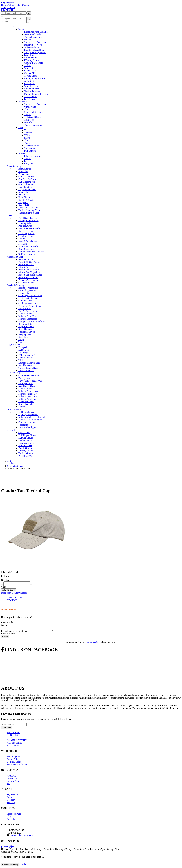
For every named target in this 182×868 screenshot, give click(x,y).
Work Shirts (30, 68)
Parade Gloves (25, 448)
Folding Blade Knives (28, 221)
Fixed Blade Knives (28, 218)
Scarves (22, 407)
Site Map (11, 803)
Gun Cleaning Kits (27, 182)
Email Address (8, 635)
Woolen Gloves (25, 456)
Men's (21, 29)
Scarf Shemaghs (26, 404)
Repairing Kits (25, 324)
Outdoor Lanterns (27, 422)
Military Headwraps (28, 396)
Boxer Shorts (30, 55)
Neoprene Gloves (26, 443)
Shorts (27, 138)
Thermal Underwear (33, 37)
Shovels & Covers (27, 332)
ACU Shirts (30, 81)
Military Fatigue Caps (28, 394)
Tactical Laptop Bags (28, 368)
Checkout (24, 865)
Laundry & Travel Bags (29, 363)
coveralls (28, 40)
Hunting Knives (26, 223)
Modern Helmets (26, 402)
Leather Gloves (25, 440)
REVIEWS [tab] (12, 600)
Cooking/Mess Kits (27, 303)
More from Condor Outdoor (15, 593)
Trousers (28, 143)
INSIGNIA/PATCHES (17, 741)
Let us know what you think (14, 632)
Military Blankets (26, 314)
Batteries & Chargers (28, 280)
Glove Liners (24, 433)
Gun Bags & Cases (27, 179)
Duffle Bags (24, 350)
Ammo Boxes (25, 169)
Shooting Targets (26, 200)
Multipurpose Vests (33, 45)
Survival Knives (26, 231)
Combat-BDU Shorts (34, 63)
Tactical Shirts (31, 76)
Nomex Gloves (25, 445)
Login (4, 2)
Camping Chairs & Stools (30, 296)
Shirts (27, 140)
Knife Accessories (27, 254)
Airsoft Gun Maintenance (30, 275)
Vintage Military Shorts (35, 52)
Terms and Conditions (17, 765)
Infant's (22, 153)
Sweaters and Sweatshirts (36, 42)
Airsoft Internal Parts (28, 277)
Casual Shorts (30, 58)
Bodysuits (29, 164)
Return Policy (13, 760)
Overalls (28, 122)
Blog (9, 817)
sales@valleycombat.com (22, 836)
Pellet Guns (24, 195)
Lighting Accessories (28, 414)
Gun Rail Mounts (26, 184)
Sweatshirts (29, 148)
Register (10, 2)
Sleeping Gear (25, 334)
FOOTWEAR (13, 733)
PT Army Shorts (32, 60)
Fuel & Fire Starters (28, 311)
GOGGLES (12, 736)
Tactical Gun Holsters (28, 208)
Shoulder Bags (25, 365)
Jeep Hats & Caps (27, 386)
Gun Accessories (26, 177)
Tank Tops (29, 120)
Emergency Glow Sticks (30, 306)
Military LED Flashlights (30, 420)
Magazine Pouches (27, 190)
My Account (13, 796)
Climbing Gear (25, 301)
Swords (22, 239)
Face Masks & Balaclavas (30, 381)
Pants (27, 161)
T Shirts (28, 65)
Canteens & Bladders (28, 298)
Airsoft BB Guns (26, 265)
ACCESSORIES (15, 744)
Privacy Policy (14, 782)
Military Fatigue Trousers (36, 94)
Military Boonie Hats (28, 391)
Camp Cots (24, 293)
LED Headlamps (26, 412)
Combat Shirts (31, 73)
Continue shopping (10, 865)
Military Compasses (28, 319)
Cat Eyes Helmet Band (29, 376)
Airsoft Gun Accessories (30, 270)
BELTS (10, 739)
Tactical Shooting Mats (29, 210)
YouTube (11, 820)
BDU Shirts (30, 84)
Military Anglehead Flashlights (33, 417)
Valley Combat (8, 8)
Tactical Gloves (26, 453)
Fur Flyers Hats (26, 383)
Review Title (7, 622)
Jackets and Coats (32, 47)
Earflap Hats (24, 378)
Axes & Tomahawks (28, 241)
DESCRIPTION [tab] (14, 598)
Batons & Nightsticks (28, 288)
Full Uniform (30, 151)
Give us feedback (93, 643)
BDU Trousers (31, 99)
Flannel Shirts (31, 71)
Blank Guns (24, 174)
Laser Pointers (25, 187)
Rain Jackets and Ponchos (36, 50)
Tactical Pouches (26, 371)
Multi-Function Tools (28, 246)
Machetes (23, 244)
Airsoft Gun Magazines (29, 272)
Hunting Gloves (26, 438)
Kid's (21, 127)
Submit (5, 638)
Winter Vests (30, 107)
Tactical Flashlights (27, 427)
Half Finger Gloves (27, 435)
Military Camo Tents (28, 316)
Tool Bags (23, 352)
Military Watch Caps (28, 399)
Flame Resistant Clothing (36, 32)
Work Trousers (31, 86)
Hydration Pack (26, 358)
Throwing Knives (26, 233)
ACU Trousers (31, 96)
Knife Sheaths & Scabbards (31, 252)
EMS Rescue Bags (27, 355)
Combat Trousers (32, 89)
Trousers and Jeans (33, 125)
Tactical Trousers (32, 91)
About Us (11, 777)
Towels (22, 342)
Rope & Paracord (26, 327)
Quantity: (5, 580)
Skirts (27, 109)
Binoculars (23, 171)
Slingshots (23, 202)
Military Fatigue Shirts (35, 78)
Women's (23, 102)
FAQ (9, 784)
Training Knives (26, 236)
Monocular (23, 192)
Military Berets (25, 389)
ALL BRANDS (14, 746)
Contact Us (20, 5)
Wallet (21, 360)
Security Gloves (26, 451)
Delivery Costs (14, 763)
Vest (26, 130)
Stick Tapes (24, 337)
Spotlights (23, 425)
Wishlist (11, 5)
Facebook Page (14, 815)
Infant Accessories (33, 156)
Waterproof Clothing (34, 34)
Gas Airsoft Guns (26, 283)
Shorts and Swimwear (34, 112)
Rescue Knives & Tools (29, 228)
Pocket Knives (25, 226)
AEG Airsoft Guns (27, 259)
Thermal (28, 133)
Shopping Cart (14, 757)
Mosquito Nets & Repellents (32, 321)
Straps (21, 339)
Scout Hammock (26, 329)
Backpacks (23, 347)
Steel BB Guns (25, 205)
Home (4, 5)
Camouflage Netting (28, 290)
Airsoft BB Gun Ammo (29, 262)
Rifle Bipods (24, 197)
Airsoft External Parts (28, 267)
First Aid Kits (25, 308)
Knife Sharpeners (26, 249)
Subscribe (7, 728)
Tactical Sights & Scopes (30, 213)
